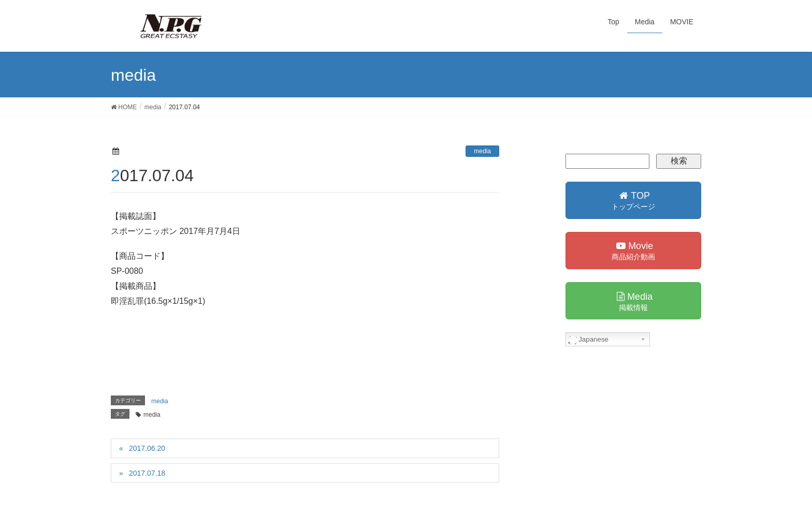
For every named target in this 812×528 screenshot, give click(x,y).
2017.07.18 (147, 473)
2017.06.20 (147, 448)
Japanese (589, 340)
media (482, 151)
